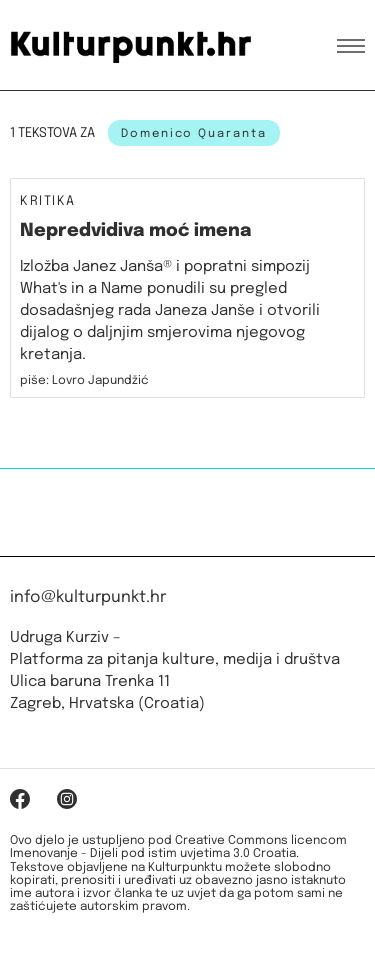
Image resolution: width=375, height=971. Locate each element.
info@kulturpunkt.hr (88, 597)
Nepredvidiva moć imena (135, 231)
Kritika (48, 202)
